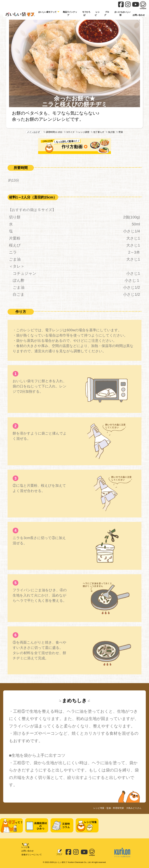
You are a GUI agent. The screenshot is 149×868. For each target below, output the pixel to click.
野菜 (120, 132)
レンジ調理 (83, 132)
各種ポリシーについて (32, 855)
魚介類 (110, 132)
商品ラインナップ (70, 13)
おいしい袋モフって (47, 12)
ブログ (107, 13)
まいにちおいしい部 (122, 13)
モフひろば (86, 13)
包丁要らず (97, 132)
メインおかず (33, 132)
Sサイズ (69, 132)
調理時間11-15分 (53, 132)
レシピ (97, 13)
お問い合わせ (28, 851)
